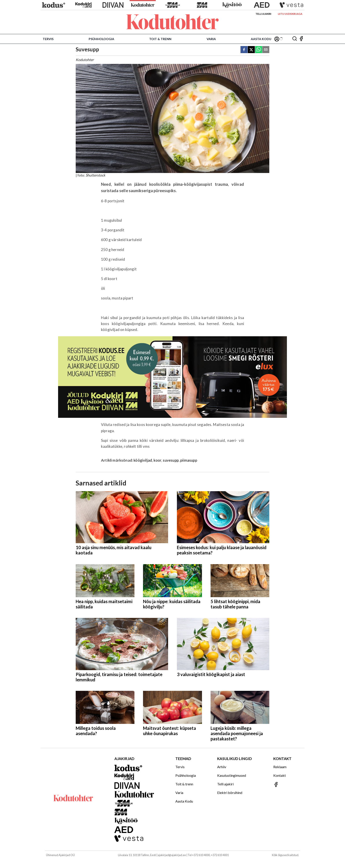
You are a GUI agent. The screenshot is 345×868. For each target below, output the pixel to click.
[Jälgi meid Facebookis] (301, 39)
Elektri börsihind (230, 793)
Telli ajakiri (263, 14)
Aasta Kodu (261, 39)
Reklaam (280, 767)
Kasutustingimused (232, 775)
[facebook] (244, 50)
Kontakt (280, 775)
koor (157, 460)
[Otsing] (295, 39)
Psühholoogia (101, 39)
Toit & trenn (160, 39)
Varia (211, 39)
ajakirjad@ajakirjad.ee (172, 855)
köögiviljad (143, 460)
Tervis (48, 39)
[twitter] (251, 50)
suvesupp (171, 460)
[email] (266, 50)
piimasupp (189, 460)
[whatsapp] (259, 50)
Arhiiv (222, 767)
